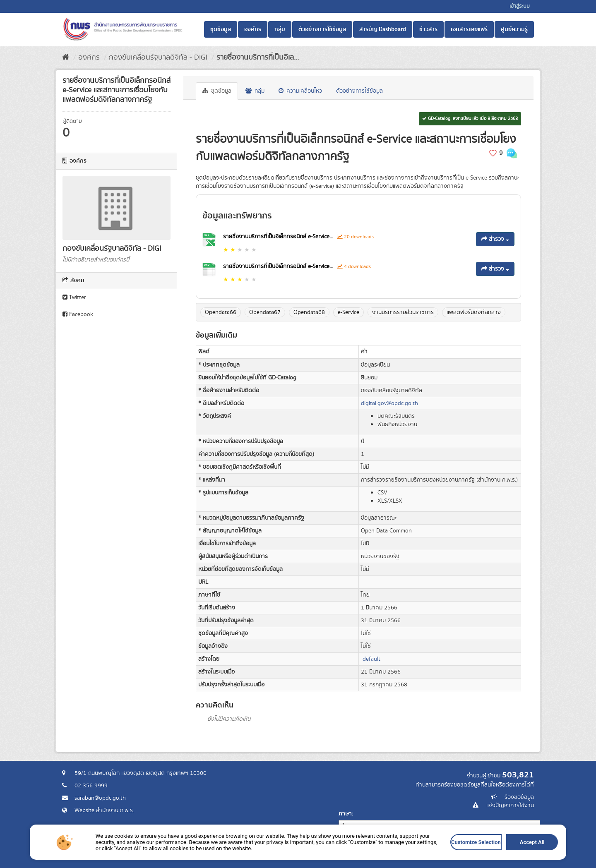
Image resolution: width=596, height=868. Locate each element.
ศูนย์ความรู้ (514, 29)
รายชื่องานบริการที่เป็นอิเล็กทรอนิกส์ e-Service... (279, 237)
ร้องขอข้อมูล (519, 797)
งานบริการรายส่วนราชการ (403, 312)
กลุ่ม (280, 29)
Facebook (78, 314)
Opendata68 (309, 312)
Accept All (530, 843)
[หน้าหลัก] (66, 58)
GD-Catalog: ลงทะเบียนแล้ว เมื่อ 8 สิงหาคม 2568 (470, 119)
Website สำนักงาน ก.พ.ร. (104, 810)
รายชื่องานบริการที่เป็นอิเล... (258, 58)
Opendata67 (265, 312)
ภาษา (345, 814)
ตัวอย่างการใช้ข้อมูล (322, 29)
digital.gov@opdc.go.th (389, 403)
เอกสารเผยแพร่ (469, 29)
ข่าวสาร (428, 29)
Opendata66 (221, 312)
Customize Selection (475, 843)
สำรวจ (495, 239)
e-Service (348, 312)
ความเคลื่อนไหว (300, 91)
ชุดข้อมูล (221, 29)
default (371, 659)
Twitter (74, 297)
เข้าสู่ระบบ (520, 6)
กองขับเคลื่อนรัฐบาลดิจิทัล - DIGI (158, 58)
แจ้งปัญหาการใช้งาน (510, 806)
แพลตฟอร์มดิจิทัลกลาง (474, 312)
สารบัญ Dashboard (383, 29)
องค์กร (253, 29)
